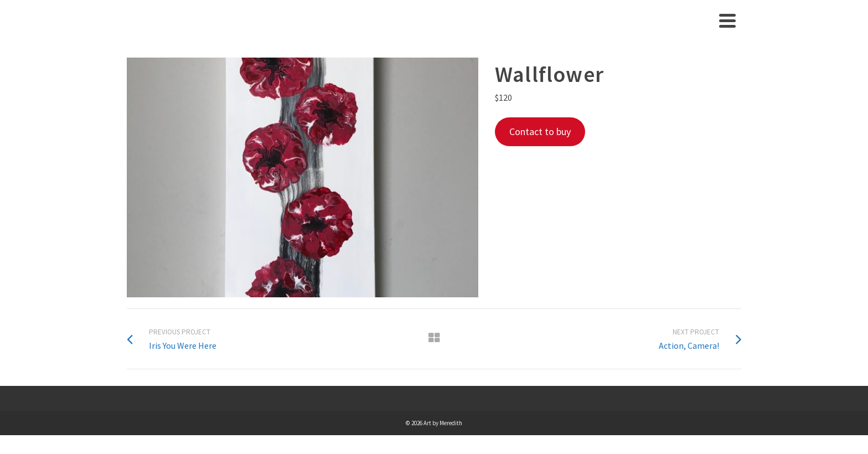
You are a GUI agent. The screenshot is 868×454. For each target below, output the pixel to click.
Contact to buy (540, 131)
